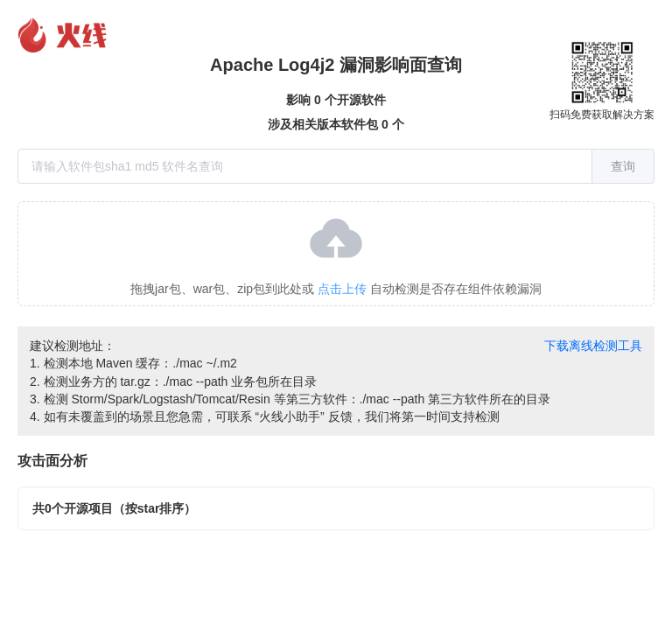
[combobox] (336, 166)
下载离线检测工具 (593, 346)
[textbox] (305, 166)
